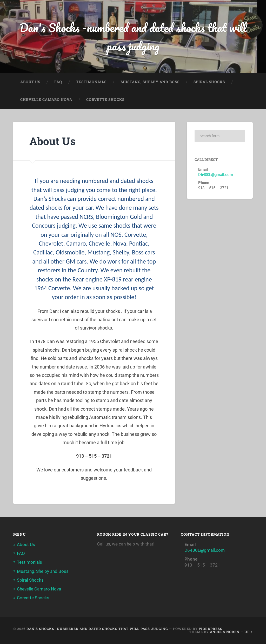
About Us (30, 82)
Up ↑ (248, 632)
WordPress (211, 629)
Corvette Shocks (105, 100)
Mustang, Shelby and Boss (150, 82)
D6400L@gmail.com (216, 175)
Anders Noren (225, 632)
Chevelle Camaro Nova (46, 100)
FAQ (58, 82)
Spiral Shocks (209, 82)
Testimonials (91, 82)
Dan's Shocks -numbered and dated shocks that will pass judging (133, 37)
